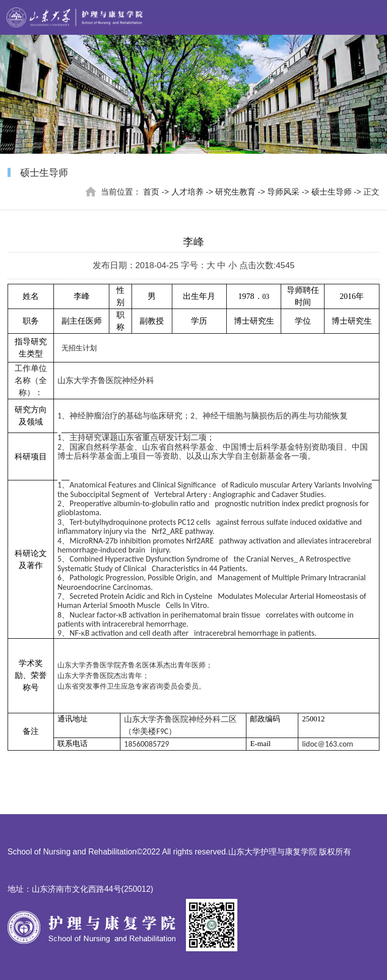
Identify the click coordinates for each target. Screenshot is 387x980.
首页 (151, 192)
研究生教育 (235, 192)
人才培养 (187, 192)
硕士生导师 (332, 192)
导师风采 (283, 192)
